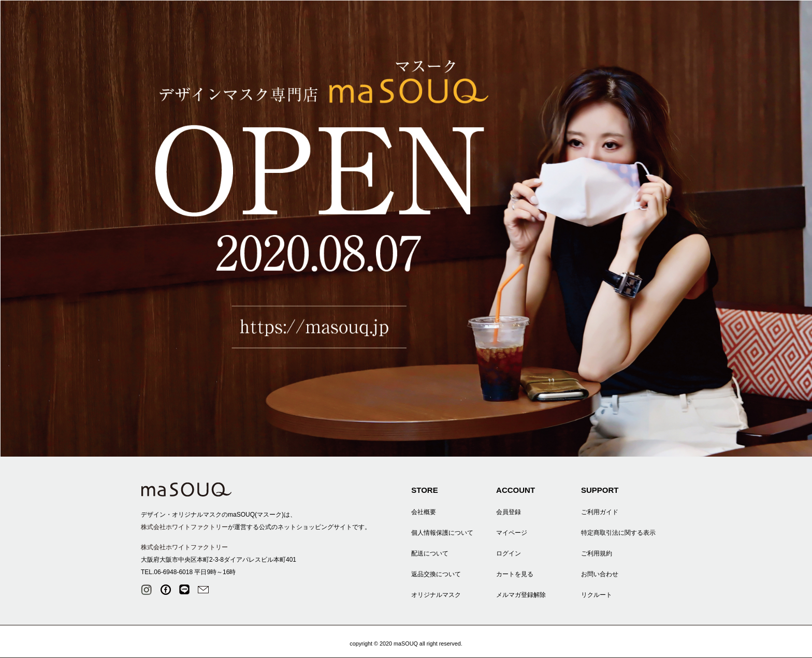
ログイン (509, 553)
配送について (430, 553)
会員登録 (509, 512)
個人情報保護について (442, 533)
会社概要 (424, 512)
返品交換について (436, 574)
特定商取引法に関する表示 (618, 533)
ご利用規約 (597, 553)
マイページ (512, 533)
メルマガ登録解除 (521, 595)
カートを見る (515, 574)
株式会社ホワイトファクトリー (184, 527)
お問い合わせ (600, 574)
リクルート (597, 595)
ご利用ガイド (600, 512)
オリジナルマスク (436, 595)
